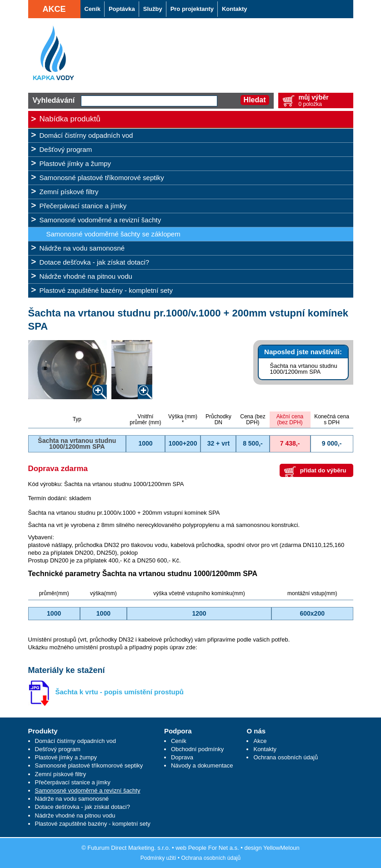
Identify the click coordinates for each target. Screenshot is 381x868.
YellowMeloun (281, 848)
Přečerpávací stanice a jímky (83, 206)
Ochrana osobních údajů (286, 757)
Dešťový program (66, 149)
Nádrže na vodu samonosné (82, 248)
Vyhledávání (54, 100)
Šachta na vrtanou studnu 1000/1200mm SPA (304, 369)
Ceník (179, 741)
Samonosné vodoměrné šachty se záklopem (113, 234)
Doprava (182, 757)
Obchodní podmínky (197, 749)
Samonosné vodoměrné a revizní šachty (100, 220)
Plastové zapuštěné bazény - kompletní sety (106, 290)
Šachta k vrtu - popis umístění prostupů (120, 692)
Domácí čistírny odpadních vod (86, 135)
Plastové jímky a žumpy (75, 163)
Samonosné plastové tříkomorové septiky (102, 178)
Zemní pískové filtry (69, 192)
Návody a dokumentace (202, 765)
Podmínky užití (158, 858)
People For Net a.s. (214, 848)
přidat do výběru (323, 470)
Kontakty (265, 749)
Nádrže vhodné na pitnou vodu (86, 276)
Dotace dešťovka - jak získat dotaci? (95, 262)
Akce (54, 9)
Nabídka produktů (70, 119)
